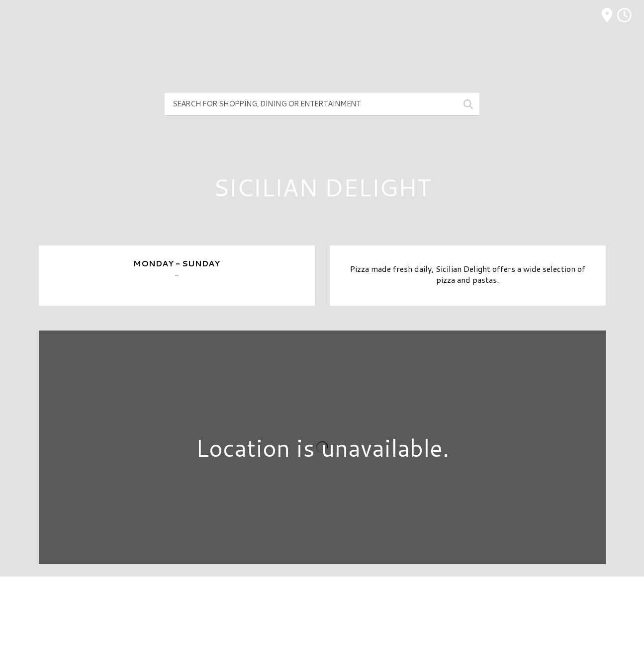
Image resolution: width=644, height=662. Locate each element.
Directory (322, 601)
